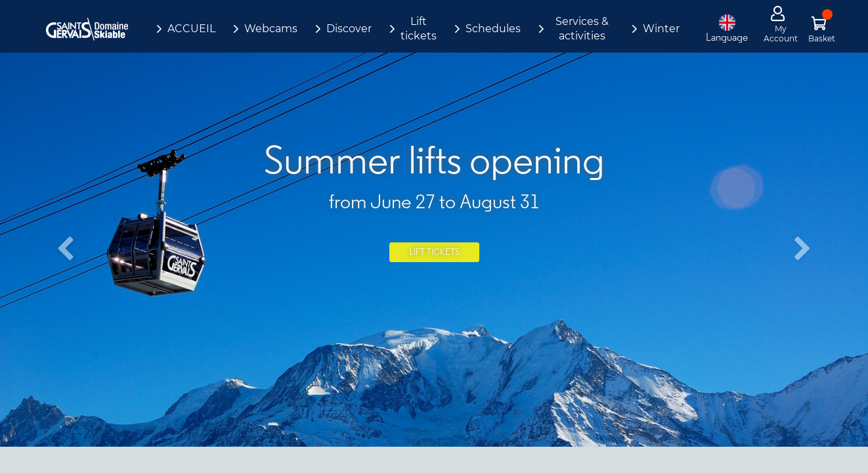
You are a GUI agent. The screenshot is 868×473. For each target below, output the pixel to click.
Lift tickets (419, 29)
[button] (65, 250)
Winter (661, 29)
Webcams (271, 29)
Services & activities (582, 29)
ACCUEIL (191, 29)
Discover (349, 29)
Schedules (493, 29)
